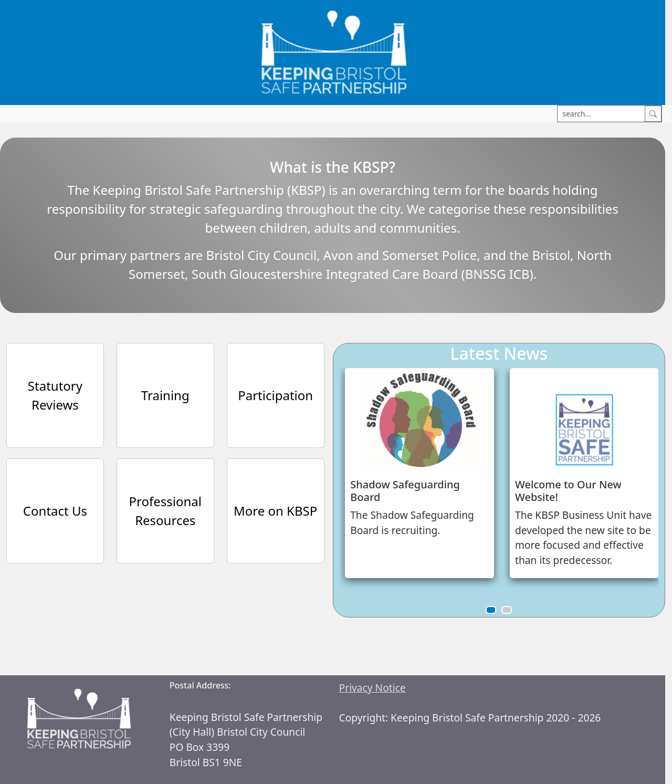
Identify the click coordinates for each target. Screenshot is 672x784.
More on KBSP (275, 511)
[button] (491, 610)
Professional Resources (165, 511)
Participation (275, 395)
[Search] (653, 114)
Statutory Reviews (55, 395)
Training (165, 395)
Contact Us (55, 511)
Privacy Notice (372, 688)
